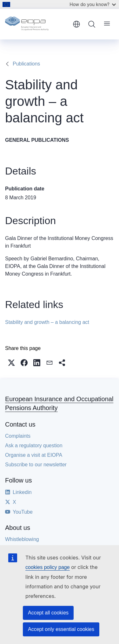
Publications (26, 64)
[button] (11, 363)
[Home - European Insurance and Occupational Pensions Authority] (37, 24)
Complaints (18, 436)
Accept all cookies (48, 613)
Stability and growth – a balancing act (47, 322)
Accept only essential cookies (61, 629)
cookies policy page (48, 567)
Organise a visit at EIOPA (34, 455)
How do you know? (93, 4)
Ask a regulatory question (34, 445)
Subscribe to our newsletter (36, 465)
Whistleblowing (22, 539)
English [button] (76, 24)
